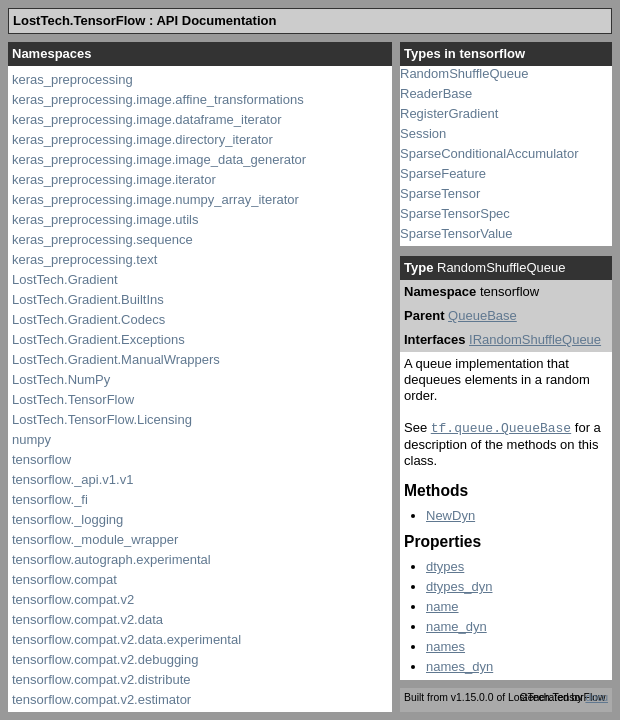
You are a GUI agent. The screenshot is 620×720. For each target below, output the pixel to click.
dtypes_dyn (459, 586)
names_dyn (459, 666)
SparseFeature (443, 173)
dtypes (445, 566)
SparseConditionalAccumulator (489, 153)
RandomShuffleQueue (464, 73)
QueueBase (482, 315)
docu (596, 697)
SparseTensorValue (456, 233)
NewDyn (450, 515)
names (445, 646)
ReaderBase (436, 93)
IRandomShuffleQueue (535, 339)
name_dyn (456, 626)
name (442, 606)
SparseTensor (440, 193)
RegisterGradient (449, 113)
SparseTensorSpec (455, 213)
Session (423, 133)
